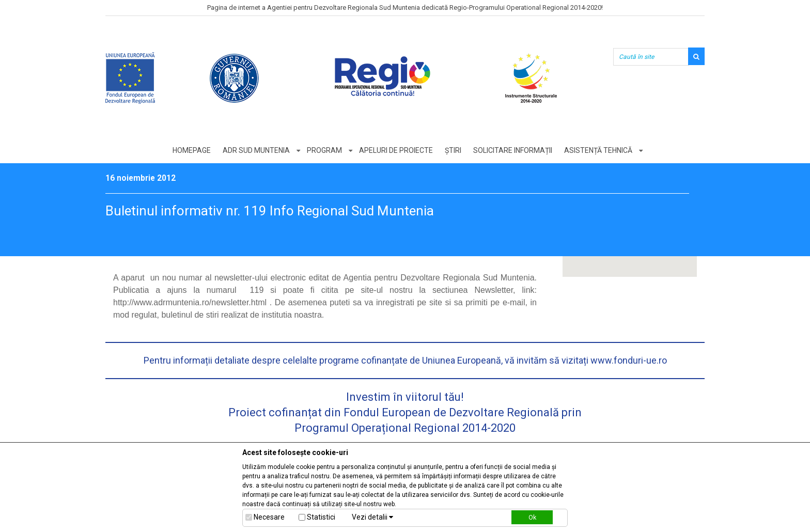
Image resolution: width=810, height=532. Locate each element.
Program (324, 150)
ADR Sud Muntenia (256, 150)
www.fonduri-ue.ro (629, 360)
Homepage (192, 150)
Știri (453, 150)
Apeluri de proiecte (396, 150)
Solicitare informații (513, 150)
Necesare (269, 517)
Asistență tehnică (598, 150)
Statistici (321, 517)
